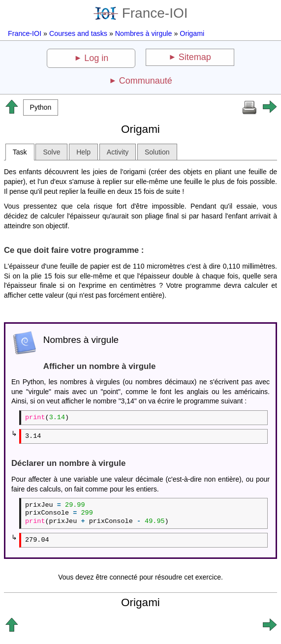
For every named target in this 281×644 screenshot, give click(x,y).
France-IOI (141, 13)
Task (20, 152)
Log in (96, 58)
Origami (192, 33)
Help (83, 152)
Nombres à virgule (144, 33)
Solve (51, 152)
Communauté (146, 81)
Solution (157, 152)
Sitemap (195, 57)
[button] (41, 107)
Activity (118, 152)
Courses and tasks (78, 33)
